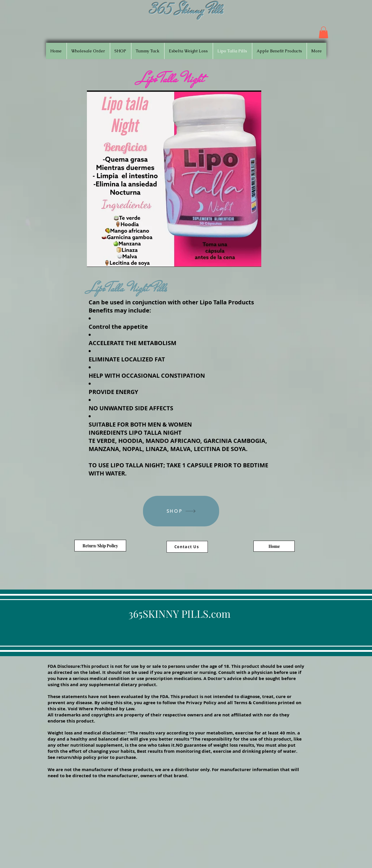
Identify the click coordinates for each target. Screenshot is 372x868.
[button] (323, 32)
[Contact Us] (187, 547)
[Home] (274, 546)
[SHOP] (181, 511)
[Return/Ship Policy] (100, 546)
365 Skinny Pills (187, 10)
